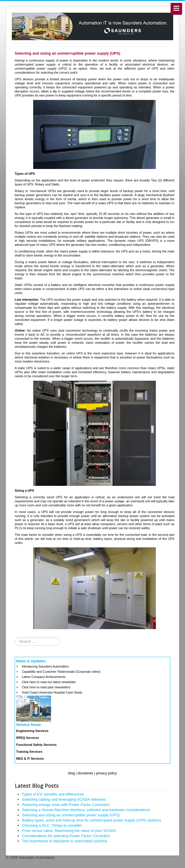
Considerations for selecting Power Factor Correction (66, 836)
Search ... (15, 638)
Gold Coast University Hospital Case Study (52, 692)
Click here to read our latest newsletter (49, 682)
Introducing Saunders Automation (45, 666)
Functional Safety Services (36, 745)
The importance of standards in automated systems (65, 841)
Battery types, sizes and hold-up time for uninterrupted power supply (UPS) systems (92, 820)
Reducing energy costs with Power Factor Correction (66, 805)
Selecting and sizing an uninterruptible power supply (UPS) (71, 815)
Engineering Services (32, 731)
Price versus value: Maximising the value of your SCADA (69, 831)
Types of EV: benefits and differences (53, 794)
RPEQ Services (28, 738)
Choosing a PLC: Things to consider (52, 825)
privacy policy (106, 773)
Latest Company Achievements (44, 677)
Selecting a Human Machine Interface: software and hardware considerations (86, 810)
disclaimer (85, 773)
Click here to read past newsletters (46, 687)
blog (71, 773)
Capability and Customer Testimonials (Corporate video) (61, 672)
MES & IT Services (30, 759)
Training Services (29, 752)
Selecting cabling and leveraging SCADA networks (64, 799)
